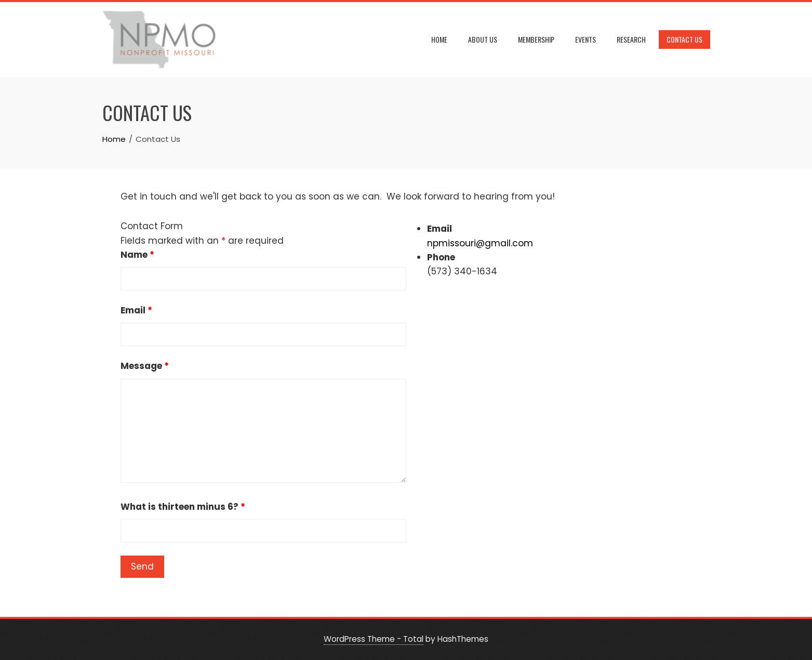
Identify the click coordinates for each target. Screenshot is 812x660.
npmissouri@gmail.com (480, 243)
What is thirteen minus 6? (183, 507)
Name (137, 255)
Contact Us (684, 39)
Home (439, 39)
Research (631, 39)
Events (585, 39)
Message (145, 366)
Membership (536, 39)
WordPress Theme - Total (374, 639)
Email (136, 310)
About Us (483, 39)
